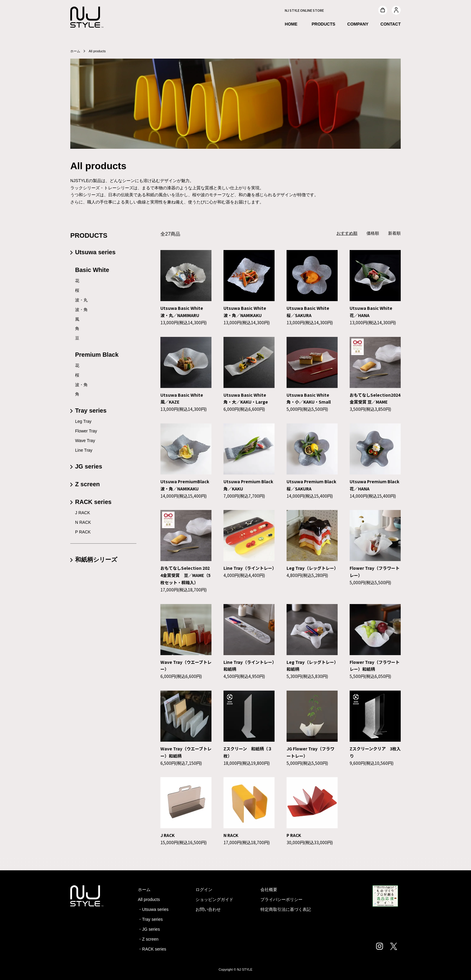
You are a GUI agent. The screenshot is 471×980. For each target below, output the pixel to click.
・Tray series (150, 919)
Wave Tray (85, 441)
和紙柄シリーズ (96, 560)
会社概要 (269, 890)
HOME (291, 25)
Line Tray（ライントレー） (250, 568)
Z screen (87, 484)
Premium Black (97, 355)
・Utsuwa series (153, 909)
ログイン (204, 890)
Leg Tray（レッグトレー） (312, 568)
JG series (89, 466)
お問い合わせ (208, 909)
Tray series (91, 411)
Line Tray (84, 450)
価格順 (373, 233)
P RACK (294, 835)
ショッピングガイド (214, 899)
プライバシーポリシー (281, 899)
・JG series (149, 929)
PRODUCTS (324, 25)
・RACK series (152, 949)
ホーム (76, 51)
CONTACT (391, 25)
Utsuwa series (95, 252)
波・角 (81, 310)
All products (99, 51)
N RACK (231, 835)
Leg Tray (83, 421)
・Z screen (148, 939)
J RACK (167, 835)
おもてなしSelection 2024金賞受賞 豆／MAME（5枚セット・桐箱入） (185, 575)
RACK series (93, 502)
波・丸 (81, 300)
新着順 (394, 233)
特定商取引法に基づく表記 (286, 909)
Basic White (92, 270)
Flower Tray (86, 431)
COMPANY (358, 25)
